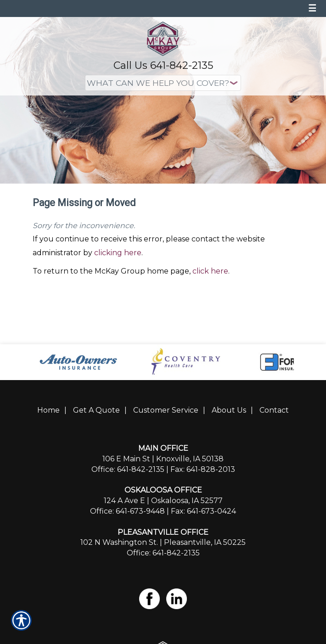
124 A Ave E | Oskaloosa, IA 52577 (163, 501)
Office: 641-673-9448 (127, 511)
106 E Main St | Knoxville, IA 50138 (163, 459)
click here (210, 271)
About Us (229, 410)
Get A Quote (96, 410)
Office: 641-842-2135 (128, 469)
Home (48, 410)
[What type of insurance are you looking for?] (163, 83)
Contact (274, 410)
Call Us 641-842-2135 (163, 65)
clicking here (118, 253)
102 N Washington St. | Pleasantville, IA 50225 (163, 542)
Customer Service (166, 410)
